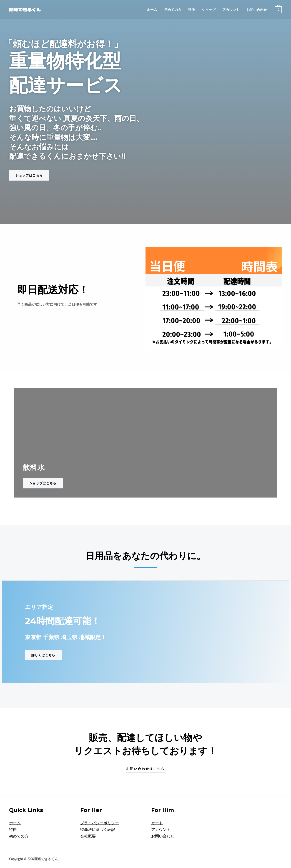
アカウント (231, 10)
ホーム (152, 10)
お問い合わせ (257, 10)
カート (157, 823)
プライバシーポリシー (100, 823)
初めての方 (173, 10)
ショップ (209, 10)
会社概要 (88, 836)
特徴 (191, 10)
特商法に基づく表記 (98, 830)
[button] (29, 175)
